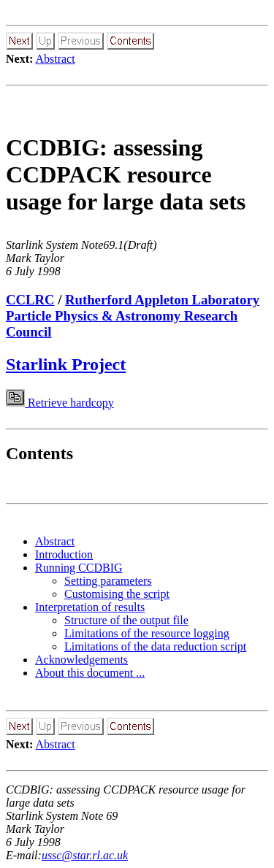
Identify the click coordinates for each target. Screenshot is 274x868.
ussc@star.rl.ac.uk (85, 855)
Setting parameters (108, 581)
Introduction (64, 554)
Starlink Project (66, 364)
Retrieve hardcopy (60, 403)
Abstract (55, 59)
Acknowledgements (81, 660)
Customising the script (117, 594)
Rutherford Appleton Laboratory (162, 300)
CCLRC (30, 300)
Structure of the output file (126, 620)
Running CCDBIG (79, 568)
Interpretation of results (90, 607)
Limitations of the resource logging (147, 633)
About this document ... (90, 673)
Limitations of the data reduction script (155, 646)
